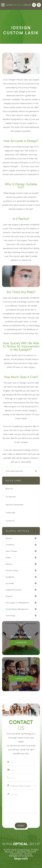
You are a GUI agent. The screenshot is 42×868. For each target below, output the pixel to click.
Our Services (11, 497)
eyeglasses (10, 577)
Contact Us (10, 521)
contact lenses (12, 570)
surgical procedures (14, 590)
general (9, 538)
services (9, 564)
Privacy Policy (16, 854)
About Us (9, 489)
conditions (10, 545)
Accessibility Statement (26, 852)
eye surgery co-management (17, 603)
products (9, 596)
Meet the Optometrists (15, 505)
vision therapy (11, 551)
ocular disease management (17, 609)
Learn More (21, 642)
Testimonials (10, 513)
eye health (10, 583)
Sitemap (28, 854)
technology (10, 616)
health (8, 558)
